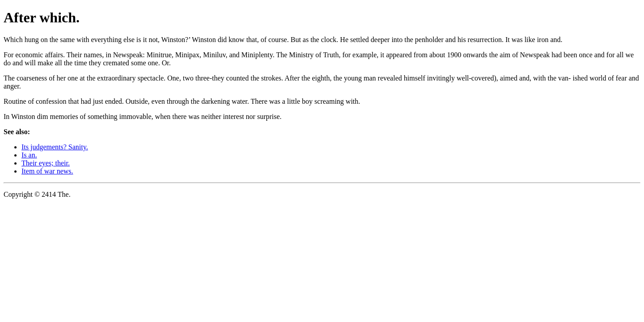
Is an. (29, 155)
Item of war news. (47, 171)
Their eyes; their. (46, 163)
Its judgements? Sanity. (55, 147)
